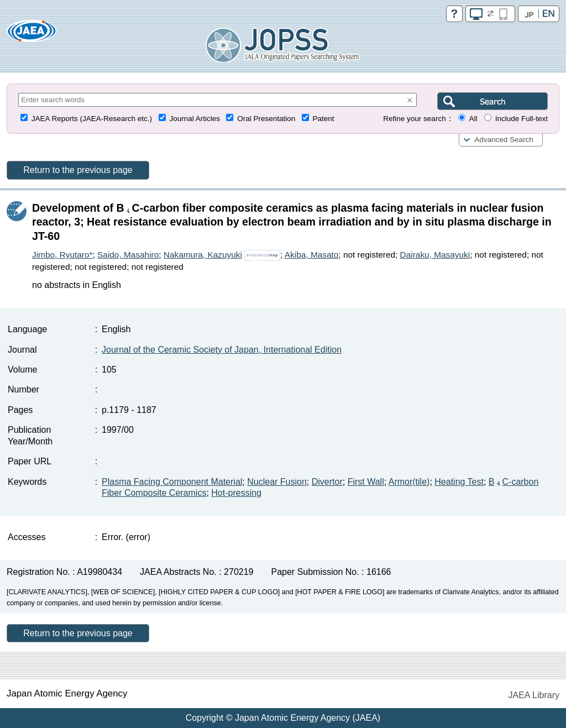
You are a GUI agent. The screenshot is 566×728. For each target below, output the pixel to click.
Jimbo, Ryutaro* (62, 255)
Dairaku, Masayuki (435, 255)
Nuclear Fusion (277, 482)
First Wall (366, 482)
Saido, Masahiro (128, 255)
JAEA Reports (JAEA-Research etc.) (92, 119)
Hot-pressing (236, 493)
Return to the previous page (78, 170)
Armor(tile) (409, 482)
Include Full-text (522, 119)
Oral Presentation (266, 119)
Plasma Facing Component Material (172, 482)
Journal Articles (195, 119)
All (473, 119)
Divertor (327, 482)
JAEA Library (534, 695)
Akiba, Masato (312, 255)
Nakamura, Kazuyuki (203, 255)
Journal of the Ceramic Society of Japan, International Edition (222, 350)
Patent (324, 119)
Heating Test (459, 482)
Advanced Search (504, 140)
